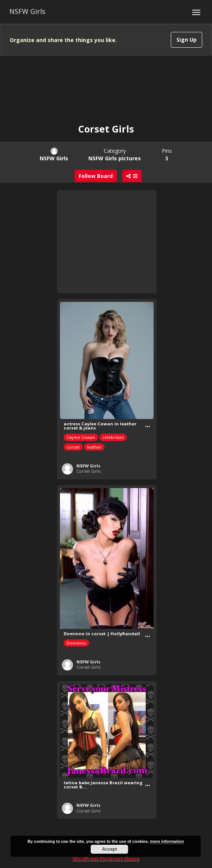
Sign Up (187, 40)
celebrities (113, 437)
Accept (109, 849)
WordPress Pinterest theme (106, 859)
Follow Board (96, 176)
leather (94, 447)
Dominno (76, 643)
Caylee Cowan (81, 437)
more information (167, 841)
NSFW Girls (27, 11)
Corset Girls (88, 471)
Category (115, 154)
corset (73, 447)
